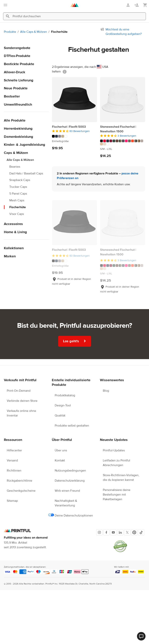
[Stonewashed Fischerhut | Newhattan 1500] (123, 100)
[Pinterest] (134, 532)
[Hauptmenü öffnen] (5, 5)
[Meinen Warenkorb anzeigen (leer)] (145, 5)
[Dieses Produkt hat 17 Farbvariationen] (123, 142)
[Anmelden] (128, 5)
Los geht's (75, 341)
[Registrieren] (137, 5)
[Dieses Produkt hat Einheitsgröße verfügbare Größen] (74, 141)
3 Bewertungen (127, 136)
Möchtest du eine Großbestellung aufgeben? (124, 32)
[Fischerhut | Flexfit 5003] (74, 100)
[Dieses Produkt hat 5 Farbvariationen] (74, 136)
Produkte (10, 32)
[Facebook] (106, 532)
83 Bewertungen (80, 131)
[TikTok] (141, 532)
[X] (127, 532)
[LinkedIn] (120, 532)
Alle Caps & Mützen (34, 32)
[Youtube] (113, 532)
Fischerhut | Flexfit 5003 (69, 127)
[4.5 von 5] (74, 131)
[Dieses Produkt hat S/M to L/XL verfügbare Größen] (123, 149)
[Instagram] (99, 532)
